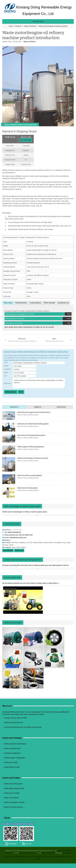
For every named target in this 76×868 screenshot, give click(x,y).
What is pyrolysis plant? (13, 748)
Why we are (49, 303)
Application (21, 303)
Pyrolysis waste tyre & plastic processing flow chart (23, 560)
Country (20, 369)
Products (18, 26)
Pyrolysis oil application (13, 753)
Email (20, 373)
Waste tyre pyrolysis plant (13, 784)
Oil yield (8, 303)
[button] (11, 592)
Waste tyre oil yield (11, 762)
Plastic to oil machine (11, 798)
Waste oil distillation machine (14, 802)
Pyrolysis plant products (13, 623)
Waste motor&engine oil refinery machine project (22, 506)
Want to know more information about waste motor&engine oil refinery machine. (39, 383)
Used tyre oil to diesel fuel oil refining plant (33, 424)
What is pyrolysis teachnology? (15, 744)
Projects (38, 407)
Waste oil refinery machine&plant (30, 475)
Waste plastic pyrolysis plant (14, 788)
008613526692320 (14, 532)
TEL (20, 376)
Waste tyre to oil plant (12, 793)
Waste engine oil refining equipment (31, 447)
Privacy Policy (8, 853)
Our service (35, 303)
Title (34, 363)
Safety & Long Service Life (14, 722)
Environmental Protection (13, 727)
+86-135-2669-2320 (26, 535)
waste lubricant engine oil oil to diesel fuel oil (34, 412)
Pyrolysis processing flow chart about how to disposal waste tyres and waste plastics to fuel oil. (36, 565)
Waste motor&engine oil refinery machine (33, 458)
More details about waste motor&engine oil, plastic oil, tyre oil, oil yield (29, 327)
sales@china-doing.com (18, 538)
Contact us (63, 303)
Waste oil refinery (30, 26)
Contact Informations (12, 524)
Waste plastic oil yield (12, 767)
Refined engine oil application (15, 758)
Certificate (61, 407)
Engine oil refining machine (13, 807)
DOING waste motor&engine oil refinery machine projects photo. (25, 512)
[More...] (56, 583)
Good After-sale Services (33, 727)
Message (34, 383)
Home (11, 26)
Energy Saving (9, 718)
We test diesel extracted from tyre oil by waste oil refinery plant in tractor (28, 583)
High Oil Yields (22, 718)
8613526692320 (68, 853)
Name (20, 366)
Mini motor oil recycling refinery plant (31, 435)
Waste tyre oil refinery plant (28, 488)
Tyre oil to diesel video (12, 577)
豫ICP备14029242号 (64, 850)
